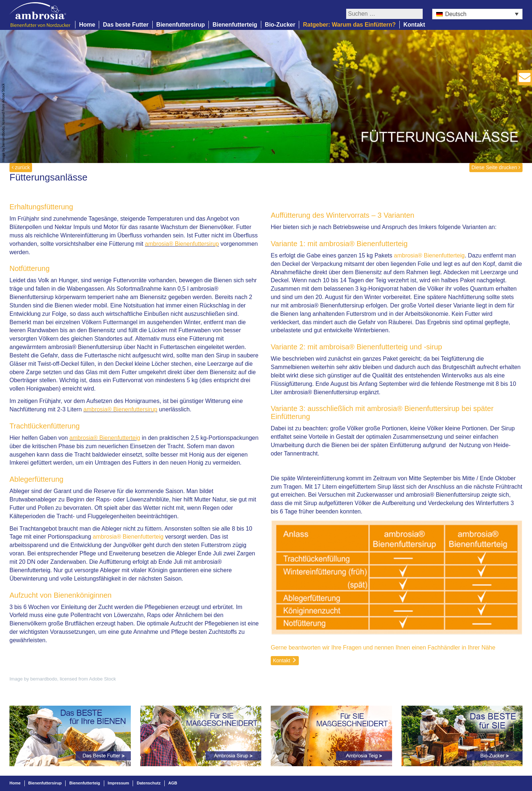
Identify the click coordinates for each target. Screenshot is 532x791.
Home (87, 25)
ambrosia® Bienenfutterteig (105, 438)
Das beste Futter (126, 25)
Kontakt (414, 25)
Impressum (119, 783)
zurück (21, 167)
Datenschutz (148, 783)
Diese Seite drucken (496, 167)
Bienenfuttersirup (181, 25)
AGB (173, 783)
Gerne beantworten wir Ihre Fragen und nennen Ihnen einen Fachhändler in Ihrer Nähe (383, 647)
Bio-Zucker (280, 25)
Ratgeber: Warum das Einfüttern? (349, 25)
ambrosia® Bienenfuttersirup (182, 244)
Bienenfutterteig (235, 25)
